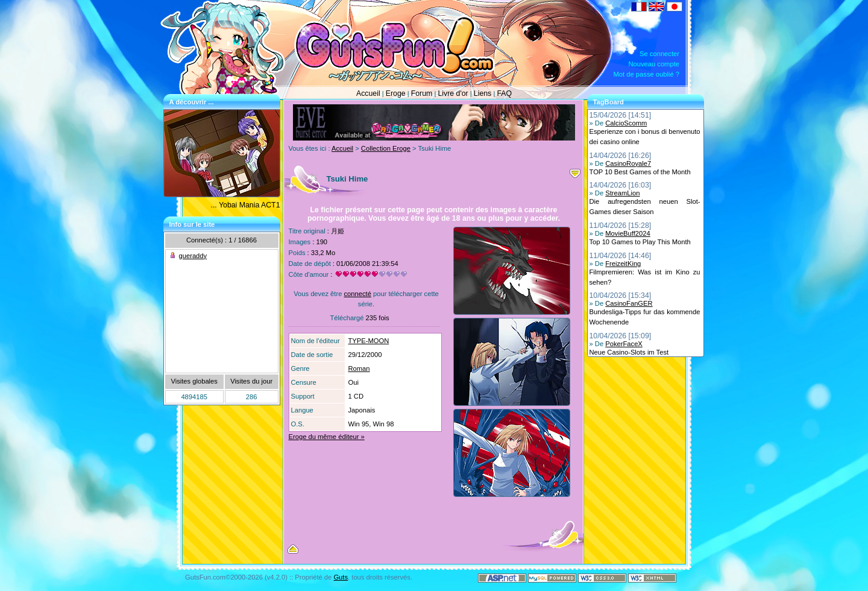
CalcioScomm (626, 123)
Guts (341, 577)
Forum (422, 93)
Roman (359, 368)
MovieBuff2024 (627, 233)
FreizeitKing (623, 264)
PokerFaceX (624, 344)
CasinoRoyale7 (628, 163)
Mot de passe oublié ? (646, 74)
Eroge (396, 93)
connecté (357, 294)
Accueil (368, 93)
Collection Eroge (386, 148)
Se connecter (659, 54)
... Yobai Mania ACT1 (246, 205)
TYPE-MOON (369, 341)
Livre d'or (453, 93)
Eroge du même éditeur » (327, 437)
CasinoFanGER (629, 303)
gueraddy (193, 256)
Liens (483, 93)
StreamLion (622, 193)
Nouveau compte (654, 64)
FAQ (504, 93)
